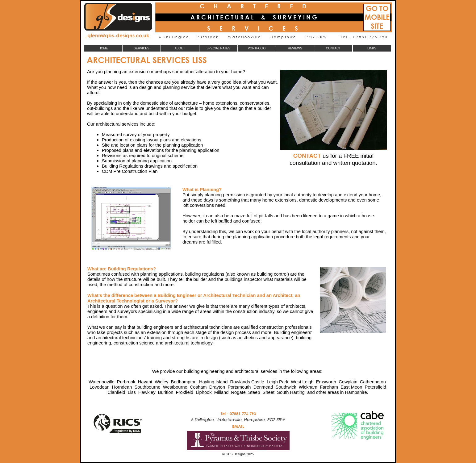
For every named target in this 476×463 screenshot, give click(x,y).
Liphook (204, 392)
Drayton (217, 387)
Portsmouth (239, 387)
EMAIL (238, 426)
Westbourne (175, 387)
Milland (221, 392)
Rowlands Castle (247, 382)
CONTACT (307, 156)
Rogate (238, 392)
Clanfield (116, 392)
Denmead (263, 387)
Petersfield (376, 387)
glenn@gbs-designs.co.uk (118, 35)
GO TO (377, 8)
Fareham (329, 387)
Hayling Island (213, 382)
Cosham (198, 387)
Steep (254, 392)
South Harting (291, 392)
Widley (161, 382)
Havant (145, 382)
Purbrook (126, 382)
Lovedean (100, 387)
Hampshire (356, 392)
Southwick (286, 387)
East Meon (351, 387)
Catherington (373, 382)
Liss (132, 392)
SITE (377, 26)
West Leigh (302, 382)
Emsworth (326, 382)
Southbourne (148, 387)
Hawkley (147, 392)
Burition (166, 392)
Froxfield (185, 392)
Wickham (308, 387)
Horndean (122, 387)
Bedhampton (184, 382)
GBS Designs (236, 454)
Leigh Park (278, 382)
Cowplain (348, 382)
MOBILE (377, 17)
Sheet (269, 392)
